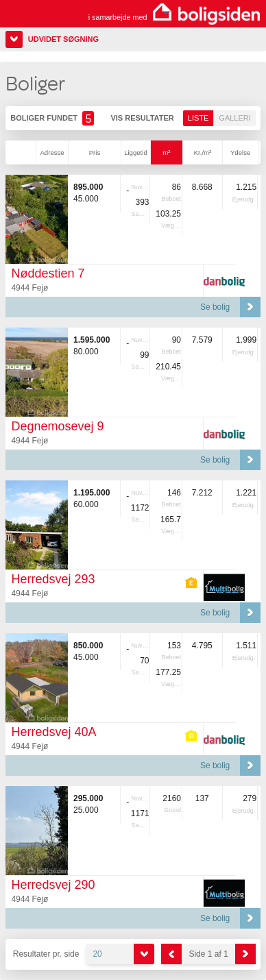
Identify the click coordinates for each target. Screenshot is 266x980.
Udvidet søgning (63, 39)
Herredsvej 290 (53, 885)
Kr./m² (203, 152)
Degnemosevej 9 (57, 426)
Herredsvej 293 (53, 579)
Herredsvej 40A (53, 732)
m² (166, 152)
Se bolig (215, 307)
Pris (95, 152)
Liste (198, 118)
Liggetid (136, 152)
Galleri (234, 118)
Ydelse (240, 152)
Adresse (52, 152)
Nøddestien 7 (48, 273)
